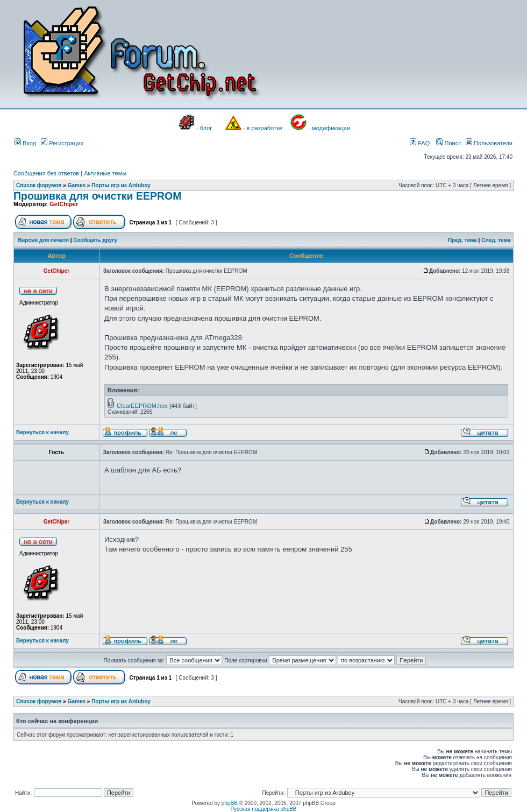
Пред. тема (462, 240)
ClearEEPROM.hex (142, 406)
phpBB (230, 803)
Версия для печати (44, 240)
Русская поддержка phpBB (263, 809)
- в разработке (263, 128)
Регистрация (62, 143)
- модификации (329, 128)
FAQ (420, 143)
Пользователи (489, 143)
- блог (204, 128)
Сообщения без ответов (46, 173)
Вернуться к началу (42, 432)
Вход (25, 143)
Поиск (448, 143)
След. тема (496, 240)
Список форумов (39, 185)
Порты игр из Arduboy (121, 185)
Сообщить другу (95, 240)
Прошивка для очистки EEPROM (97, 196)
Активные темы (105, 173)
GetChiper (64, 204)
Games (77, 185)
